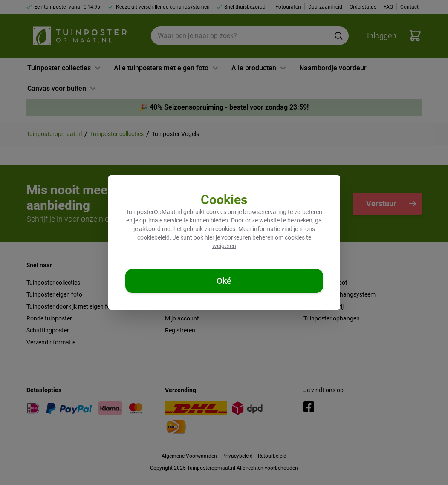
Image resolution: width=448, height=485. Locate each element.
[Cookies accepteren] (224, 281)
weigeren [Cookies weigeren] (224, 246)
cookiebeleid (153, 237)
